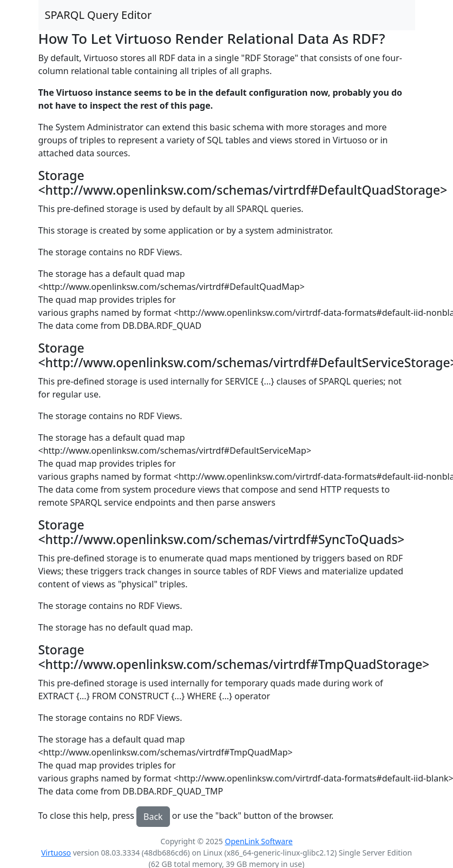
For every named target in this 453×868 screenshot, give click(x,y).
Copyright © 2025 (192, 841)
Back (153, 817)
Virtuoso (56, 853)
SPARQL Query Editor (99, 15)
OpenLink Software (259, 841)
